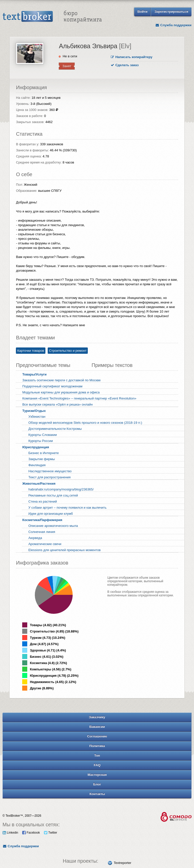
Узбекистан (37, 417)
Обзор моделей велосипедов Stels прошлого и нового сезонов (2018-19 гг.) (85, 423)
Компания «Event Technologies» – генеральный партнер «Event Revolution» (79, 398)
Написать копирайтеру (132, 57)
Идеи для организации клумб (50, 514)
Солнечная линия (42, 532)
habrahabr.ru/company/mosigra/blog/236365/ (61, 489)
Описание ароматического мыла (53, 526)
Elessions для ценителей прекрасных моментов (64, 550)
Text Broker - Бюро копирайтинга (52, 17)
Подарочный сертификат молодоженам (52, 386)
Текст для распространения (49, 477)
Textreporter (122, 863)
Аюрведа (35, 538)
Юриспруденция (36, 447)
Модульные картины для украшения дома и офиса (61, 392)
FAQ (97, 765)
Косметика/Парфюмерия (42, 520)
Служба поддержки (173, 25)
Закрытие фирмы (41, 459)
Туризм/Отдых (34, 411)
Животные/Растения (39, 484)
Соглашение (97, 736)
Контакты (97, 794)
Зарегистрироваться (171, 11)
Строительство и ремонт (68, 351)
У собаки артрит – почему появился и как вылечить (67, 508)
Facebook (31, 833)
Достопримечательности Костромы (55, 429)
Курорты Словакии (43, 435)
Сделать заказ (125, 65)
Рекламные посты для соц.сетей (53, 495)
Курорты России (40, 441)
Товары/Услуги (34, 374)
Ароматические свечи (45, 544)
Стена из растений (43, 501)
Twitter (50, 833)
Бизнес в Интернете (44, 453)
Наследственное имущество (50, 471)
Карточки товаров (31, 351)
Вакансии (97, 727)
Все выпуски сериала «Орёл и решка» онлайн (57, 404)
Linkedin (10, 833)
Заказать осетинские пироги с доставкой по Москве (61, 380)
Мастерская (97, 775)
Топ (97, 755)
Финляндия (37, 465)
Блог (97, 784)
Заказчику (97, 717)
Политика (97, 746)
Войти (143, 11)
